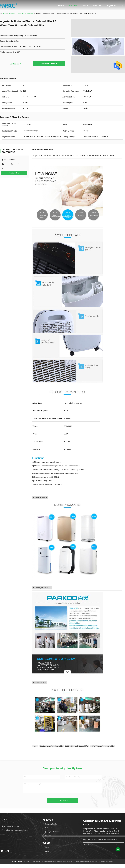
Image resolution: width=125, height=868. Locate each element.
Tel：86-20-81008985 (10, 826)
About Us (97, 6)
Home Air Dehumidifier (26, 14)
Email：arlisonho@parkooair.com (15, 830)
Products (73, 6)
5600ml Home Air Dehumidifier (77, 746)
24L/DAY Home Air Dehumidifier (102, 746)
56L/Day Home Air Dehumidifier (51, 746)
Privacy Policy (17, 861)
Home (61, 6)
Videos (85, 6)
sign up (118, 845)
